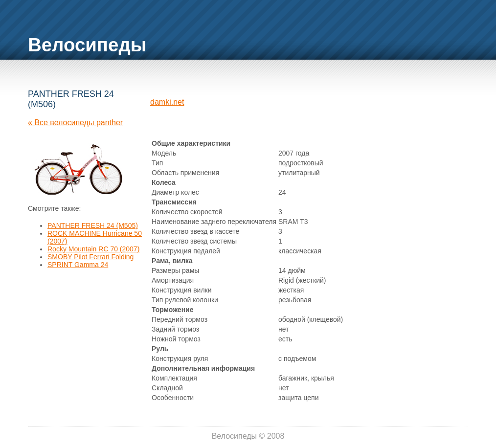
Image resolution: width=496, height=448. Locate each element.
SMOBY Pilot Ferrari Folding (90, 257)
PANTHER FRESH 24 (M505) (93, 225)
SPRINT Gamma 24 (78, 265)
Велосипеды (87, 45)
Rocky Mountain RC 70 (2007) (93, 249)
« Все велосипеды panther (75, 123)
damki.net (167, 102)
